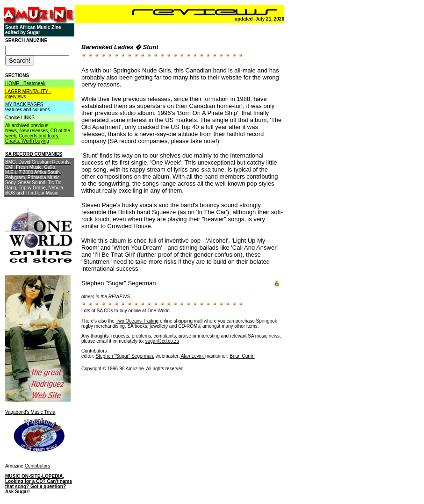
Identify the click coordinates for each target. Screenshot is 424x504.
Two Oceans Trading (137, 321)
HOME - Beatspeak (25, 83)
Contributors (37, 466)
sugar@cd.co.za (162, 341)
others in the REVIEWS (106, 297)
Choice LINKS (20, 118)
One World (158, 311)
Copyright (91, 369)
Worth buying (35, 141)
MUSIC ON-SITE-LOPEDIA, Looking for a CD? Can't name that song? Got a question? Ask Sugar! (39, 484)
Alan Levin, (193, 356)
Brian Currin (242, 356)
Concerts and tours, (39, 136)
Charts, (13, 141)
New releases (34, 131)
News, (12, 131)
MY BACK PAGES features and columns (28, 107)
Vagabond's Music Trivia (30, 412)
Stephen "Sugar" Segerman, (125, 356)
